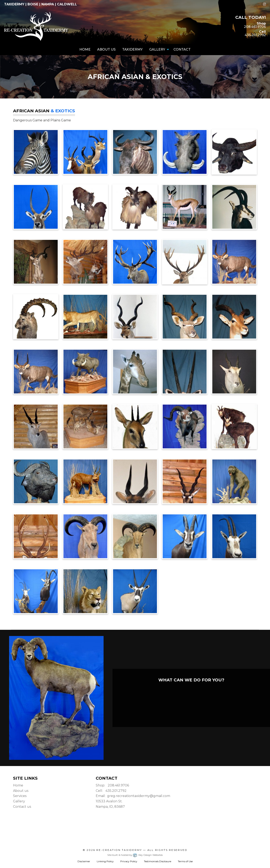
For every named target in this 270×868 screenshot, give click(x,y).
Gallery (157, 49)
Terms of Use (185, 861)
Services (20, 796)
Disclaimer (84, 861)
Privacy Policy (129, 861)
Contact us (22, 807)
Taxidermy (132, 49)
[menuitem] (85, 50)
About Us (106, 49)
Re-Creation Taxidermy (119, 850)
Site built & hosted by (135, 855)
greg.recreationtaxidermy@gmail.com (139, 796)
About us (21, 791)
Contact (182, 49)
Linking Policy (105, 861)
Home (85, 49)
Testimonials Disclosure (158, 861)
